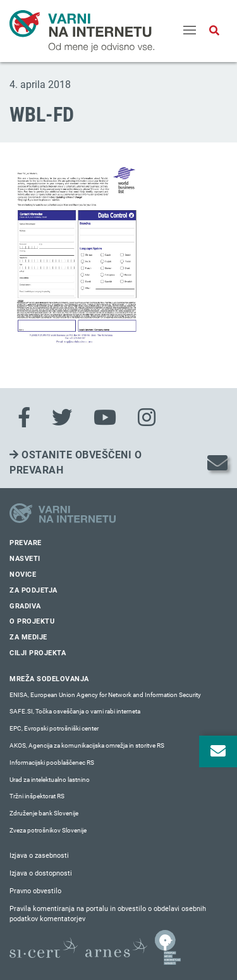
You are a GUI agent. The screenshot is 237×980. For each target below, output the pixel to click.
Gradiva (25, 606)
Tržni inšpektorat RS (37, 796)
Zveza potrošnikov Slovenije (48, 830)
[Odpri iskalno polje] (214, 31)
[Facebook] (24, 418)
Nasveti (25, 559)
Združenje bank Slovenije (44, 813)
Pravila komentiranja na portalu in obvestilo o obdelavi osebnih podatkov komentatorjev (108, 914)
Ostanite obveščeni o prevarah (76, 462)
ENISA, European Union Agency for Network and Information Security (105, 695)
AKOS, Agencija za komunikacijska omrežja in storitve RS (87, 745)
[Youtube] (105, 418)
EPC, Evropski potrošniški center (54, 728)
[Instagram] (147, 418)
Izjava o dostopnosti (41, 873)
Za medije (28, 637)
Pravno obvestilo (35, 891)
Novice (23, 575)
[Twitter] (62, 418)
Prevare (26, 543)
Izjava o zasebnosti (39, 856)
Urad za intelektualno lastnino (50, 780)
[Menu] (190, 31)
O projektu (32, 621)
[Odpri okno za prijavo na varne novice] (218, 751)
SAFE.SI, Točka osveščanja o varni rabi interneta (75, 711)
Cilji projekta (38, 653)
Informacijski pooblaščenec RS (52, 763)
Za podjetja (33, 590)
